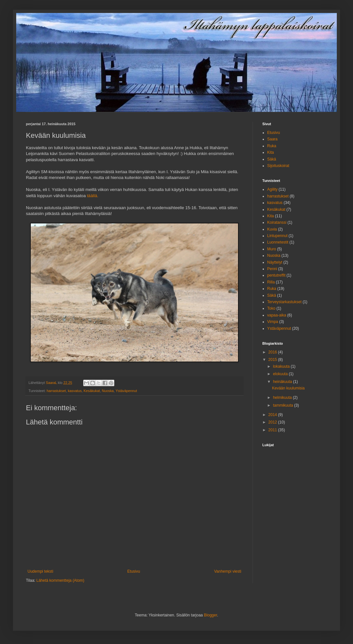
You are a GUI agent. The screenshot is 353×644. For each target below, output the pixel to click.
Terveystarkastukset (284, 302)
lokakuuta (282, 366)
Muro (272, 249)
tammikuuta (284, 405)
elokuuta (281, 374)
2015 (273, 360)
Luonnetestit (278, 242)
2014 (273, 415)
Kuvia (272, 229)
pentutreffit (276, 275)
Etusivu (134, 571)
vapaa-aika (277, 315)
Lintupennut (277, 236)
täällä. (92, 196)
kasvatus (75, 391)
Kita (271, 152)
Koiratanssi (277, 222)
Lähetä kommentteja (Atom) (60, 580)
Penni (272, 269)
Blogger (211, 615)
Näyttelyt (275, 262)
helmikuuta (283, 398)
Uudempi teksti (40, 571)
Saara (272, 139)
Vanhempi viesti (228, 571)
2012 (273, 422)
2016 (273, 352)
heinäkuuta (283, 382)
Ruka (272, 146)
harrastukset (56, 391)
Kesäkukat (92, 391)
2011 (273, 430)
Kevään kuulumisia (288, 388)
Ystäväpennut (126, 391)
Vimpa (273, 322)
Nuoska (108, 391)
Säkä (272, 159)
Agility (272, 189)
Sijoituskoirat (278, 166)
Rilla (271, 282)
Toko (271, 308)
